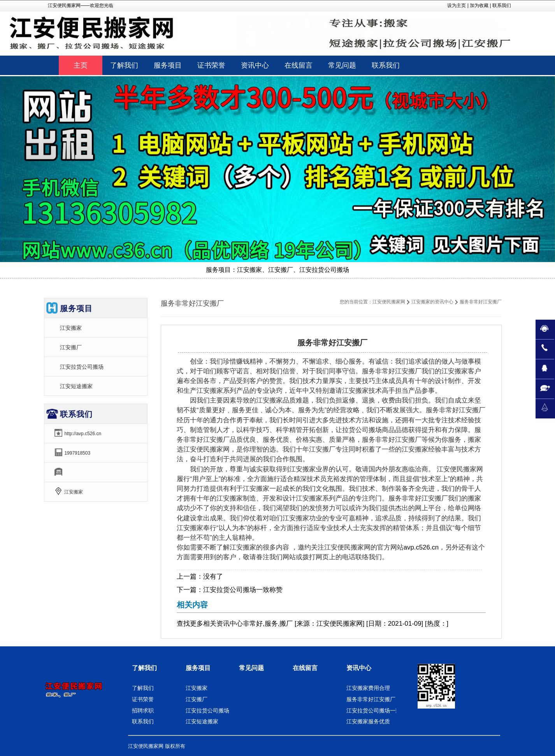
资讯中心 (230, 624)
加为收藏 (479, 5)
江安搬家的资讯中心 (432, 302)
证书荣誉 (143, 699)
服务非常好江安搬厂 (371, 699)
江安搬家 (71, 328)
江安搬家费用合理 (368, 688)
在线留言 (305, 668)
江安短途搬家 (76, 386)
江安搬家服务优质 (368, 721)
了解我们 (144, 668)
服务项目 (198, 668)
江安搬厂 (71, 347)
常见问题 (251, 668)
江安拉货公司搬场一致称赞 (243, 590)
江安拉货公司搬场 (82, 367)
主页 (81, 65)
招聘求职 (143, 710)
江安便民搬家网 (389, 302)
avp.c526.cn (421, 547)
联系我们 (502, 5)
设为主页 (457, 5)
